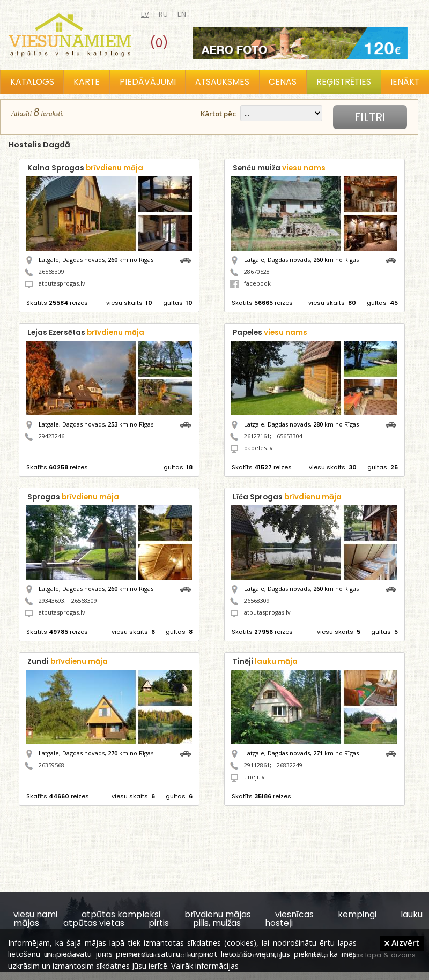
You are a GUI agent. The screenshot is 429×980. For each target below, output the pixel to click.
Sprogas (73, 497)
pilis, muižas (217, 923)
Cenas (283, 82)
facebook (250, 283)
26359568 (51, 765)
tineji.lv (254, 777)
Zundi (68, 661)
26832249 (290, 765)
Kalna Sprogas (85, 168)
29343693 (51, 600)
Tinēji (265, 661)
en (182, 14)
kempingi (357, 914)
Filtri (370, 117)
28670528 (257, 271)
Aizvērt (402, 942)
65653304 (290, 436)
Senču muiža (279, 168)
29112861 (257, 765)
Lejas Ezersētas (86, 332)
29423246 (51, 436)
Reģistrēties (344, 82)
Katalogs (32, 82)
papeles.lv (258, 448)
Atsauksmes (222, 82)
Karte (87, 82)
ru (163, 14)
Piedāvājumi (148, 82)
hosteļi (279, 923)
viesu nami (35, 914)
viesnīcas (294, 914)
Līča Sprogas (287, 497)
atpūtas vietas (94, 923)
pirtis (159, 923)
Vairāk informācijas (205, 966)
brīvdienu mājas (218, 914)
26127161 (257, 436)
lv (145, 14)
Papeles (270, 332)
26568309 (51, 271)
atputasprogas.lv (62, 283)
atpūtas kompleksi (121, 914)
